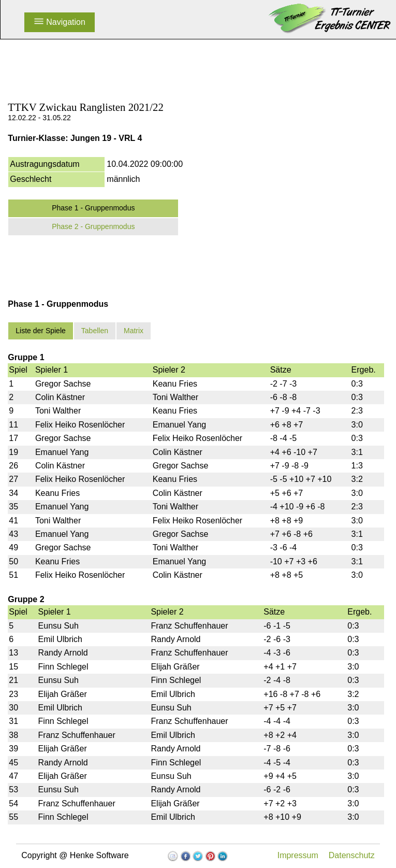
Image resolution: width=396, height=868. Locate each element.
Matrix (134, 331)
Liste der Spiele (41, 331)
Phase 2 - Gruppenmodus (93, 226)
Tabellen (95, 331)
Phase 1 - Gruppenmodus (93, 208)
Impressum (298, 855)
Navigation (60, 22)
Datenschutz (352, 855)
